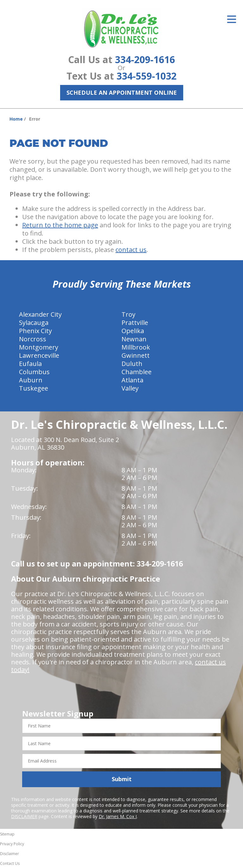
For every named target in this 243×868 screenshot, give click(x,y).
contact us (131, 250)
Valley (130, 388)
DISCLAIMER (24, 816)
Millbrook (136, 347)
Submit (122, 779)
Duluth (132, 364)
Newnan (134, 339)
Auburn (31, 380)
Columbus (34, 372)
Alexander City (40, 314)
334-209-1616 (145, 60)
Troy (128, 314)
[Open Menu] (232, 19)
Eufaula (30, 364)
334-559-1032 (146, 76)
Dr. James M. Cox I (118, 816)
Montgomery (39, 347)
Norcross (33, 339)
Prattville (135, 323)
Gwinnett (136, 355)
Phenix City (35, 331)
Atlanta (132, 380)
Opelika (133, 331)
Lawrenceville (39, 355)
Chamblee (137, 372)
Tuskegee (34, 388)
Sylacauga (34, 323)
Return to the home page (60, 225)
